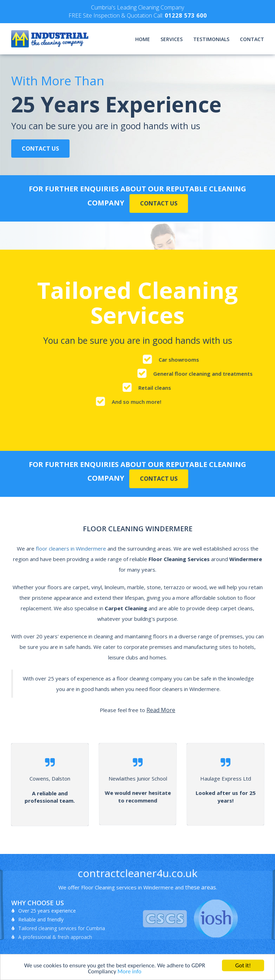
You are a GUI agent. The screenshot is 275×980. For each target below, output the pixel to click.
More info (130, 971)
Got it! (243, 965)
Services (172, 39)
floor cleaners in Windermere (71, 548)
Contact (252, 39)
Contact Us (40, 149)
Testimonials (211, 39)
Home (143, 39)
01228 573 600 (186, 15)
